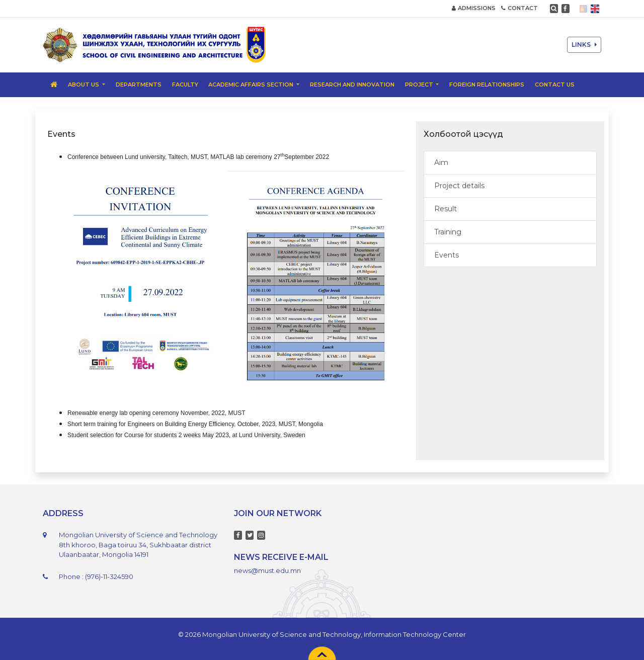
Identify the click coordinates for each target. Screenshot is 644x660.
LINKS (584, 45)
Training (448, 232)
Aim (441, 162)
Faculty (185, 85)
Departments (139, 85)
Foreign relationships (487, 85)
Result (446, 209)
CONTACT (519, 8)
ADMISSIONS (474, 8)
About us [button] (84, 85)
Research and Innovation (352, 85)
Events (447, 255)
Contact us (555, 85)
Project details (459, 186)
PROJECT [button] (420, 85)
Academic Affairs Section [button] (252, 85)
